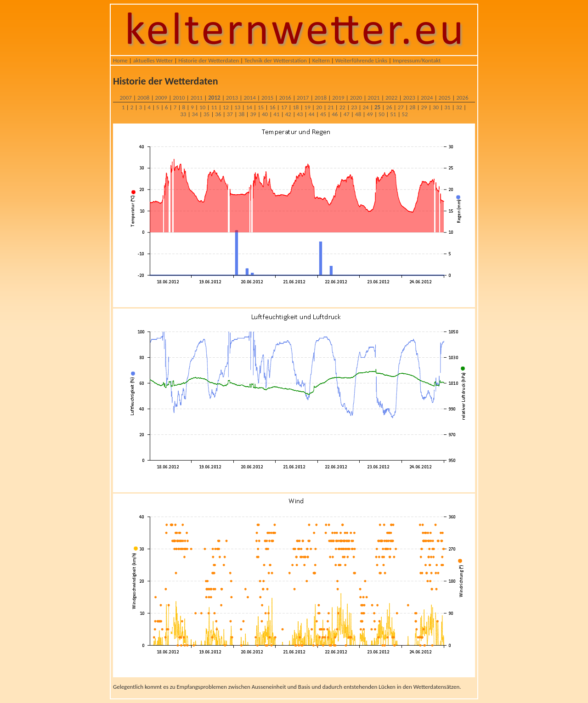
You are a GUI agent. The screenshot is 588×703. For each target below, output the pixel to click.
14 (249, 107)
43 (300, 114)
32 (459, 107)
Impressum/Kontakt (417, 60)
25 (377, 107)
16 (272, 107)
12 (226, 107)
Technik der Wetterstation (276, 60)
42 (288, 114)
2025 (445, 98)
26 (389, 107)
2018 (321, 98)
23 (354, 107)
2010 (179, 98)
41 (276, 114)
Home (120, 60)
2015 (267, 98)
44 (311, 114)
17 (284, 107)
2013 (232, 98)
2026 (462, 98)
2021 (373, 98)
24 (366, 107)
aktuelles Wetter (153, 60)
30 (436, 107)
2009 (161, 98)
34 (195, 114)
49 (370, 114)
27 (401, 107)
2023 (409, 98)
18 (296, 107)
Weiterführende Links (361, 60)
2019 (338, 98)
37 (230, 114)
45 (323, 114)
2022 (391, 98)
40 (265, 114)
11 (214, 107)
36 (218, 114)
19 (308, 107)
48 (358, 114)
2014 (249, 98)
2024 (427, 98)
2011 (197, 98)
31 (447, 107)
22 (342, 107)
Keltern (321, 60)
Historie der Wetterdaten (209, 60)
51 (393, 114)
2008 (143, 98)
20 (319, 107)
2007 (125, 98)
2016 (285, 98)
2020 (356, 98)
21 (331, 107)
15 (261, 107)
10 (202, 107)
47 (347, 114)
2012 (214, 98)
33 (183, 114)
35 (206, 114)
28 (412, 107)
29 (424, 107)
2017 (303, 98)
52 (405, 114)
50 (382, 114)
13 (237, 107)
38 (241, 114)
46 (335, 114)
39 (253, 114)
